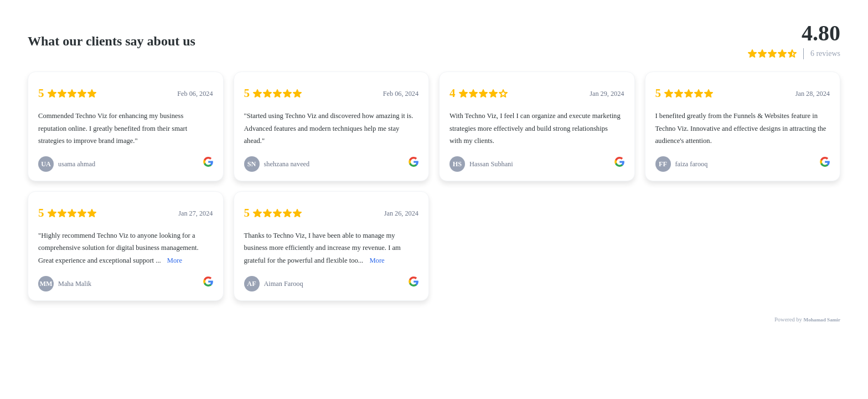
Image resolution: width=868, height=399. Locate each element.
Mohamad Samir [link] (822, 320)
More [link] (175, 260)
